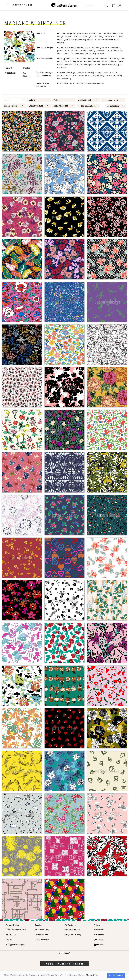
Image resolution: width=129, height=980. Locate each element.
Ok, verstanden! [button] (116, 975)
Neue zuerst (113, 100)
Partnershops (11, 934)
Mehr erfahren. (93, 975)
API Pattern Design (43, 929)
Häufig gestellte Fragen (15, 945)
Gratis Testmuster (42, 940)
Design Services (42, 934)
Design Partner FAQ (73, 934)
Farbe (56, 100)
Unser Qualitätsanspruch (16, 929)
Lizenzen (9, 940)
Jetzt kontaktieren (65, 964)
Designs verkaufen (72, 929)
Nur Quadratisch (88, 106)
